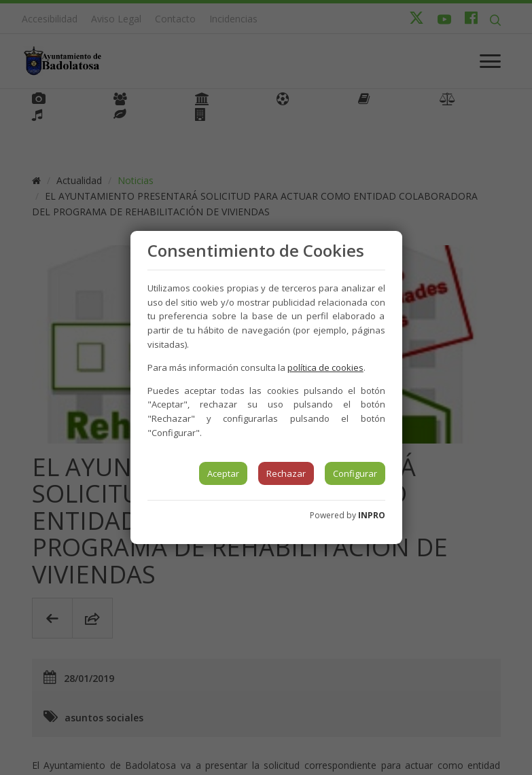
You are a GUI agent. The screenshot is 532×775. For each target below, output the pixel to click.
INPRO (372, 515)
